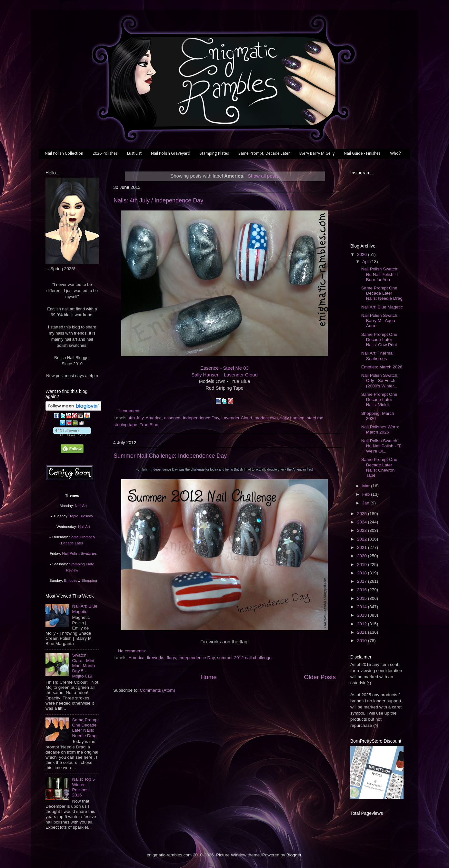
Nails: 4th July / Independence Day (158, 200)
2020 (363, 556)
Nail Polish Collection (64, 154)
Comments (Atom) (158, 690)
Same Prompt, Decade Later (264, 154)
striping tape (125, 425)
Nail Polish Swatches (80, 553)
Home (208, 677)
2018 (363, 573)
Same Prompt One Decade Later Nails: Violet (379, 400)
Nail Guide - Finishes (362, 154)
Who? (395, 154)
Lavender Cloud (237, 418)
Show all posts (263, 176)
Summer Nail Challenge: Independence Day (170, 456)
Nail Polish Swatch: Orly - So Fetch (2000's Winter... (380, 380)
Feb (367, 494)
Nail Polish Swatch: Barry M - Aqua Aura (380, 321)
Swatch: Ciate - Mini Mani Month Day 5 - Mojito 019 (83, 666)
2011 (363, 632)
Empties (70, 580)
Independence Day (201, 418)
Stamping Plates (214, 154)
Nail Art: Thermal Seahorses (377, 356)
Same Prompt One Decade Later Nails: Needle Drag (85, 728)
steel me (315, 418)
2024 (363, 522)
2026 (363, 254)
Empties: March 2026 (382, 367)
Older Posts (320, 677)
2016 (363, 590)
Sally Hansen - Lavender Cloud (224, 375)
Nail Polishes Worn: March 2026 (380, 429)
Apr (366, 262)
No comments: (133, 651)
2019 (363, 565)
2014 (363, 607)
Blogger (294, 855)
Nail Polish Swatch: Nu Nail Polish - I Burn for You (380, 274)
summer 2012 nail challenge (244, 658)
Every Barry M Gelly (317, 154)
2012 (363, 624)
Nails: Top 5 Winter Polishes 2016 (83, 787)
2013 (363, 615)
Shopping (89, 580)
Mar (367, 486)
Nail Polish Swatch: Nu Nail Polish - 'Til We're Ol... (382, 446)
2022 (363, 539)
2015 (363, 598)
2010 (363, 641)
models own (266, 418)
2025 (363, 514)
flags (171, 658)
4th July (136, 418)
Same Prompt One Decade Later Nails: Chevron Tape (379, 467)
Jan (366, 503)
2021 (363, 547)
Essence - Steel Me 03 (224, 368)
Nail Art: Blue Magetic (85, 609)
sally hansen (292, 418)
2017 (363, 581)
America (154, 418)
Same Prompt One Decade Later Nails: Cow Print (379, 340)
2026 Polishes (105, 154)
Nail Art (81, 506)
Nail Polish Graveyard (171, 154)
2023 (363, 530)
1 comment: (130, 411)
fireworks (156, 658)
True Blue (149, 425)
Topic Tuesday (81, 516)
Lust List (134, 154)
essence (172, 418)
